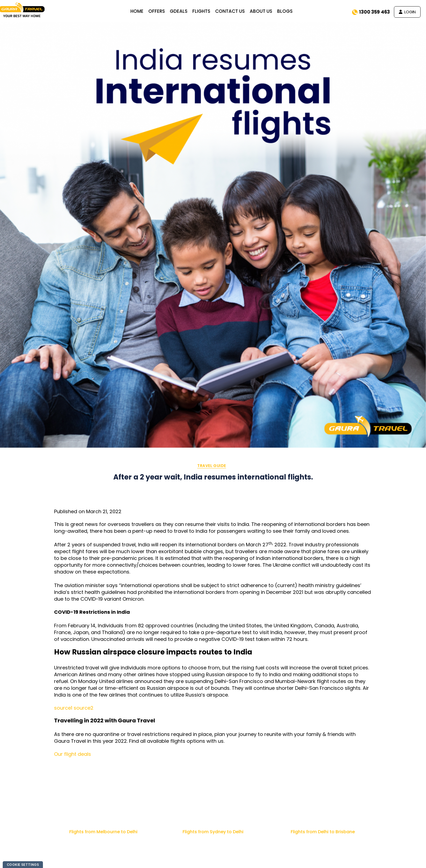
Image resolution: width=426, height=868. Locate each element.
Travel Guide (212, 466)
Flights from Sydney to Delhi (213, 832)
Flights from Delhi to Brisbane (323, 832)
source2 (84, 708)
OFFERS (160, 11)
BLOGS (289, 11)
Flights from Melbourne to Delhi (103, 832)
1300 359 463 (371, 12)
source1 (63, 708)
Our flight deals (73, 754)
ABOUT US (265, 11)
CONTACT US (234, 11)
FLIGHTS (205, 11)
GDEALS (182, 11)
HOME (141, 11)
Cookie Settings (23, 865)
